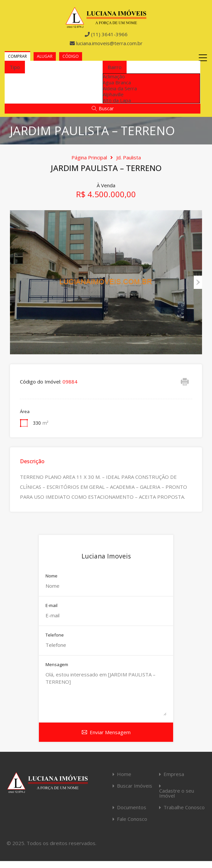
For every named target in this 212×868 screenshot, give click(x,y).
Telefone (55, 635)
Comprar (17, 56)
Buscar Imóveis (135, 786)
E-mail (52, 606)
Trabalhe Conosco (184, 807)
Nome (52, 576)
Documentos (132, 807)
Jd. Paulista (129, 157)
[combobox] (15, 67)
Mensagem (57, 665)
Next (198, 282)
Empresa (174, 774)
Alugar (45, 56)
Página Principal (89, 157)
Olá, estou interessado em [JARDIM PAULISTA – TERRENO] (106, 693)
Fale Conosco (132, 819)
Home (124, 774)
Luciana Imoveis (106, 556)
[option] (152, 76)
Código (71, 56)
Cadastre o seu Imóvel (177, 793)
